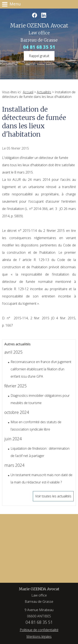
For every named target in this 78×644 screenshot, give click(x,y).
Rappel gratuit (39, 56)
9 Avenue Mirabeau (39, 613)
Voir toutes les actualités (53, 496)
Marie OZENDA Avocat (39, 596)
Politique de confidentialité (39, 630)
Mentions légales (39, 637)
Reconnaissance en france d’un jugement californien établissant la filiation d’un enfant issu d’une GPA (41, 369)
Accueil (28, 92)
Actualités (44, 92)
